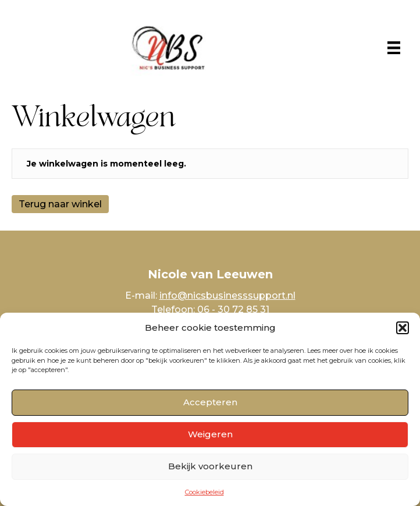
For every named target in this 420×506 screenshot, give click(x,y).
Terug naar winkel (60, 204)
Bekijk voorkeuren (210, 466)
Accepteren (210, 402)
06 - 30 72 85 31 (233, 309)
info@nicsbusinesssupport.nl (227, 296)
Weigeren (210, 434)
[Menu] (394, 48)
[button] (403, 328)
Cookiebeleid (204, 492)
